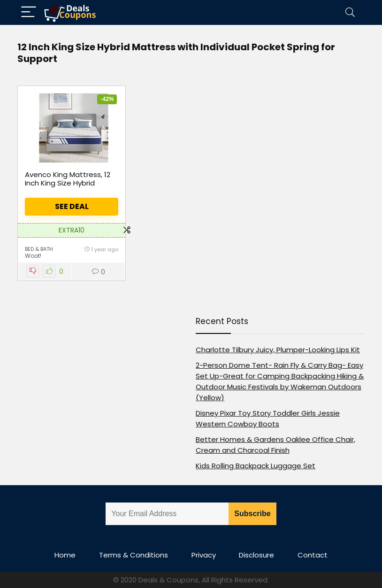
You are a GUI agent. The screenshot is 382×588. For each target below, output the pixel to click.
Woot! (33, 256)
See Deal (72, 206)
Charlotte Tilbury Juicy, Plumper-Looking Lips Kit (278, 350)
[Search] (350, 12)
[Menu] (29, 12)
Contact (313, 555)
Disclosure (256, 555)
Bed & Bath (39, 249)
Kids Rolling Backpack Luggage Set (256, 466)
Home (65, 555)
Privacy (204, 555)
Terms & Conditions (134, 555)
